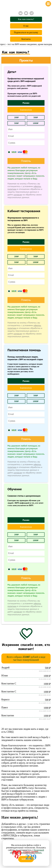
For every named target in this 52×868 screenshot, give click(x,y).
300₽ (36, 117)
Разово (26, 103)
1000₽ (36, 123)
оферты (37, 186)
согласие (18, 195)
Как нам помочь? (26, 19)
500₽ (16, 123)
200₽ (16, 117)
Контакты (26, 39)
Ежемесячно (26, 110)
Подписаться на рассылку (26, 32)
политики (12, 189)
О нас (26, 26)
